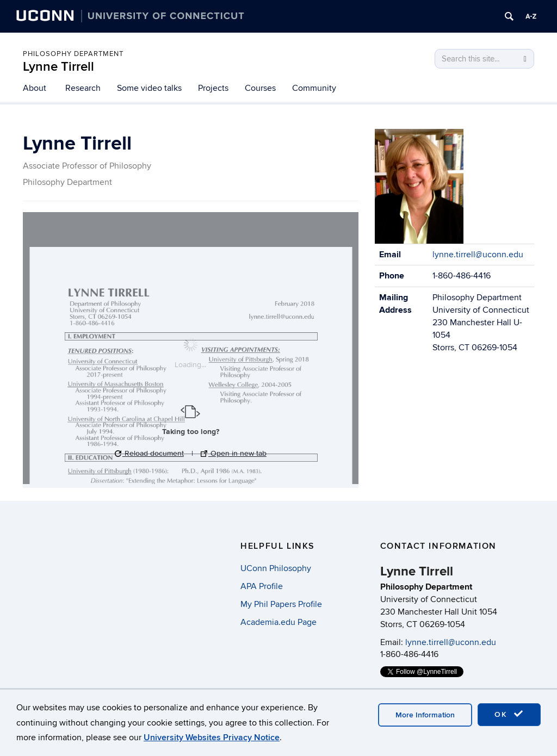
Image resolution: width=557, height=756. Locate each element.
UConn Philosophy (276, 568)
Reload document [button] (149, 453)
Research (83, 88)
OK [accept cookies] (509, 714)
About (35, 88)
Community (314, 88)
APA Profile (262, 586)
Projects (213, 88)
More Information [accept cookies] (425, 715)
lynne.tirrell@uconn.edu (478, 255)
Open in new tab (234, 453)
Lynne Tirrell (58, 67)
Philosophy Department (73, 54)
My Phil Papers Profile (281, 604)
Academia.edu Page (278, 622)
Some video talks (149, 88)
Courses (260, 88)
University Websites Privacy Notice (212, 738)
